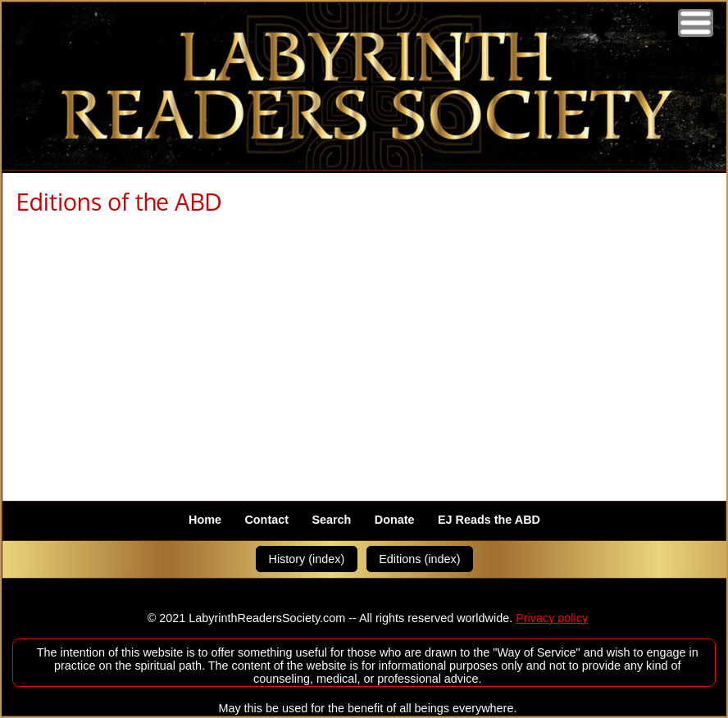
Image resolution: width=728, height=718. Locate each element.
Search (331, 520)
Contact (266, 520)
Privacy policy (552, 618)
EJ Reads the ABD (489, 520)
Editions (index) (419, 559)
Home (205, 520)
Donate (395, 520)
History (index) (307, 559)
